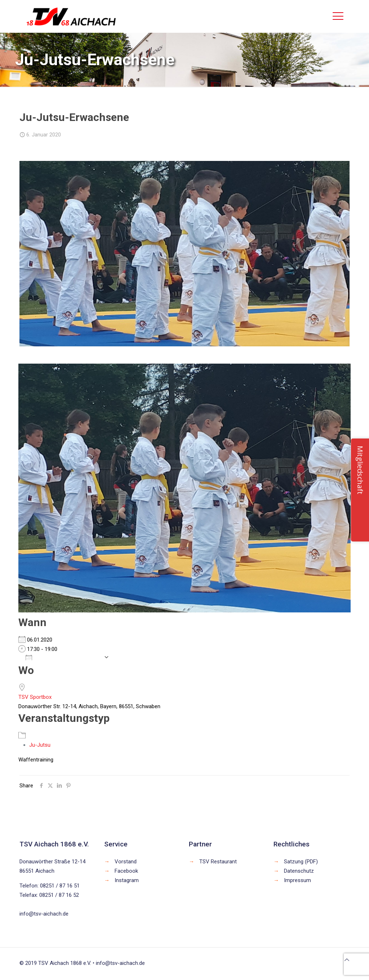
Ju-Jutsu (40, 745)
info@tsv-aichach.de (44, 914)
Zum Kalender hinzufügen (63, 657)
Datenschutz (299, 871)
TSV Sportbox (35, 697)
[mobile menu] (338, 16)
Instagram (127, 880)
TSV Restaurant (218, 862)
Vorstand (126, 862)
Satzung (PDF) (301, 862)
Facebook (126, 871)
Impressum (297, 880)
